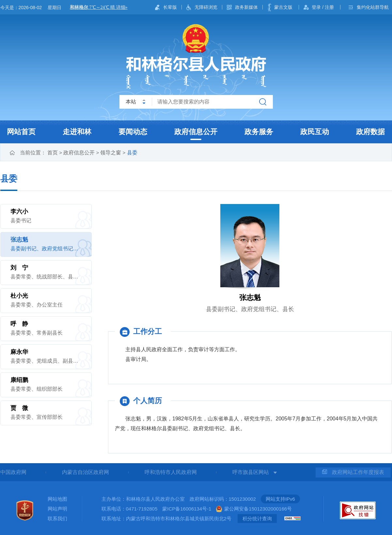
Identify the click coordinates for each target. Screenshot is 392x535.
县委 (132, 153)
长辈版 (170, 7)
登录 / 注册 (323, 7)
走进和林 (77, 132)
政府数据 (370, 132)
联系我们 (57, 519)
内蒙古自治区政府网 (86, 472)
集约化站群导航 (373, 7)
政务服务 (259, 132)
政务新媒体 (246, 7)
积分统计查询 (257, 519)
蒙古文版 (283, 7)
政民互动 (315, 132)
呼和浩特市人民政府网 (171, 472)
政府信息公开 (196, 132)
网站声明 (57, 509)
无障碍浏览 (206, 7)
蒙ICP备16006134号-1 (187, 509)
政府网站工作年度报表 (353, 472)
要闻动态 (133, 132)
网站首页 (21, 132)
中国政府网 (13, 472)
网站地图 (57, 499)
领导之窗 (111, 153)
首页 (53, 153)
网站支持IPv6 (280, 499)
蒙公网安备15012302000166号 (258, 509)
